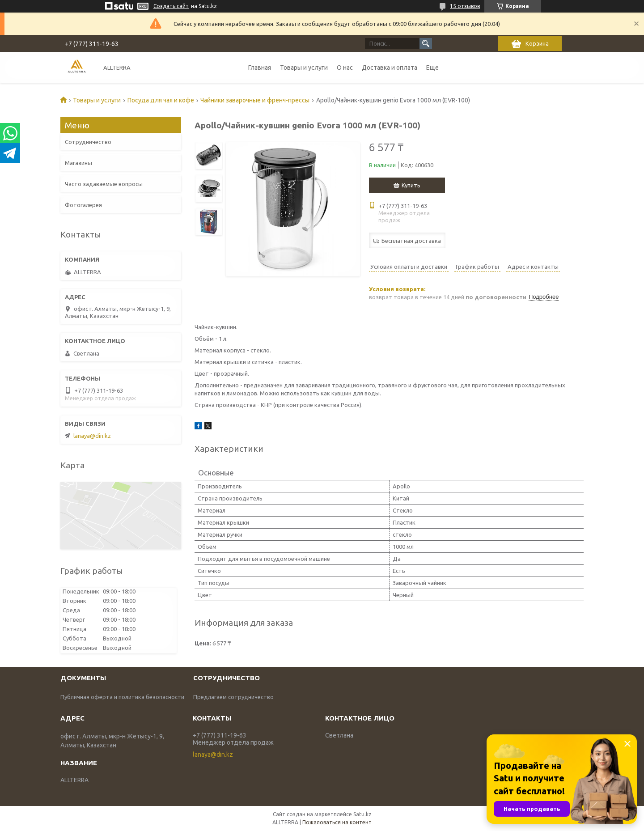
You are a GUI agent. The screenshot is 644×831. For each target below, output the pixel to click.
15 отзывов (465, 6)
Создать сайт (171, 6)
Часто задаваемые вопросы (104, 184)
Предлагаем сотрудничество (233, 697)
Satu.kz (362, 814)
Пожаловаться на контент (337, 822)
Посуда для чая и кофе (161, 100)
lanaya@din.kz (92, 436)
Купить (411, 185)
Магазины (78, 163)
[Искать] (426, 43)
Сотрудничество (88, 142)
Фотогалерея (83, 205)
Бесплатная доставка (411, 241)
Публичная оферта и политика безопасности (122, 697)
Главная (260, 68)
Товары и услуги (304, 68)
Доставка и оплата (390, 68)
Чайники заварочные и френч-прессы (255, 100)
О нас (345, 68)
